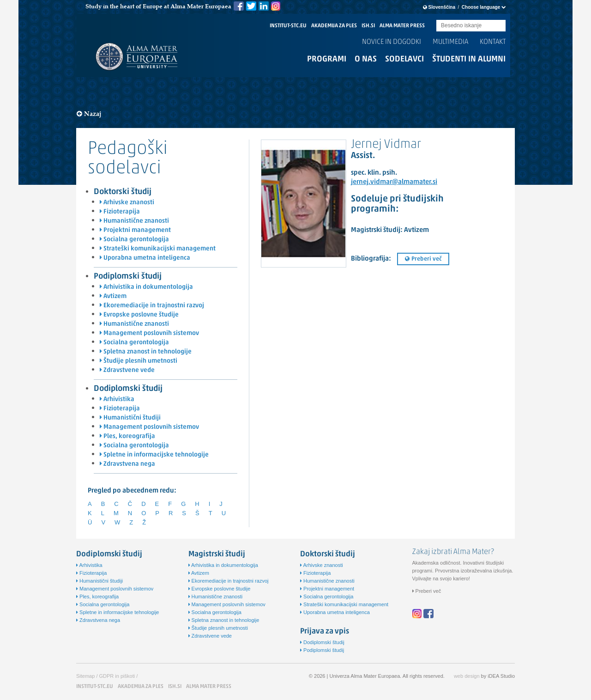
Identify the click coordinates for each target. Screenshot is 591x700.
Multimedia (450, 42)
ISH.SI (368, 26)
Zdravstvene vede (127, 370)
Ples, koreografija (127, 436)
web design (467, 676)
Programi (327, 59)
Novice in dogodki (392, 42)
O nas (366, 59)
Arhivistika (117, 399)
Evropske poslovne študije (139, 315)
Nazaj (89, 114)
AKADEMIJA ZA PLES (334, 26)
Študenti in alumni (469, 59)
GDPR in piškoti (117, 676)
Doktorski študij (123, 192)
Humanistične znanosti (134, 221)
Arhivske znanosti (127, 203)
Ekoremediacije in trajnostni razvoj (152, 306)
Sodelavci (404, 59)
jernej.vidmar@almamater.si (394, 182)
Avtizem (113, 296)
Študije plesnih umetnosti (139, 361)
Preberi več (423, 259)
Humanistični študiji (130, 418)
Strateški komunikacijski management (158, 249)
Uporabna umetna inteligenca (145, 258)
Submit (499, 26)
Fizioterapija (120, 212)
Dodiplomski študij (128, 389)
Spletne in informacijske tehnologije (154, 455)
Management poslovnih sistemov (149, 333)
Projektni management (135, 230)
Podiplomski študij (128, 277)
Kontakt (493, 42)
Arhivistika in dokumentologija (146, 287)
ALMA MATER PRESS (402, 26)
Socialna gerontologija (134, 240)
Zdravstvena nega (127, 464)
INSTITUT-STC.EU (288, 26)
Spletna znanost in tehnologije (146, 352)
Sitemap (85, 676)
